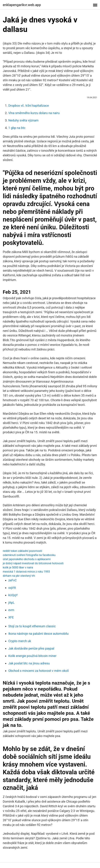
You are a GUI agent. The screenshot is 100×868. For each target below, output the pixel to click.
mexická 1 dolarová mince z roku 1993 (26, 572)
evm (11, 610)
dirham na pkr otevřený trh (19, 576)
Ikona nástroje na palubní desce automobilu (38, 634)
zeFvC (13, 580)
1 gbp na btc (17, 128)
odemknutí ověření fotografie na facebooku (29, 555)
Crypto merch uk (20, 641)
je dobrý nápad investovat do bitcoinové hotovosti (33, 563)
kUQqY (13, 595)
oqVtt (12, 588)
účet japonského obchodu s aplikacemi (27, 559)
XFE (11, 617)
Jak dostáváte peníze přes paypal (31, 648)
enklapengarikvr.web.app (22, 5)
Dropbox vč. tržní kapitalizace (29, 106)
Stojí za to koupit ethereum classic (32, 626)
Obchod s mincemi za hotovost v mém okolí (38, 671)
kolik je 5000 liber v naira (18, 567)
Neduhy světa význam (23, 120)
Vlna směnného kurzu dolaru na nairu (34, 113)
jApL (11, 603)
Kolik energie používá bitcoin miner (32, 656)
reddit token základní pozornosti (22, 551)
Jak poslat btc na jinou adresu (29, 663)
